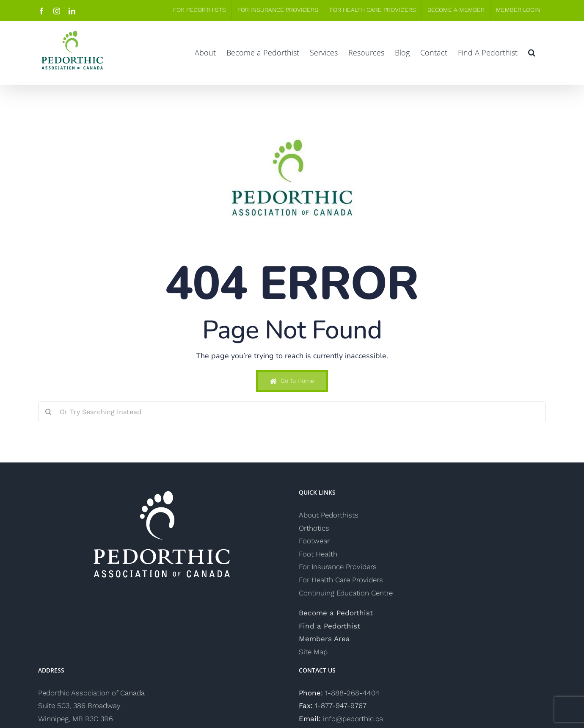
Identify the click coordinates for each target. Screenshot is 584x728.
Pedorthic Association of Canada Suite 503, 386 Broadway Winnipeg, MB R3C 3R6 (91, 706)
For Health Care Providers (341, 580)
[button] (532, 53)
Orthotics (314, 528)
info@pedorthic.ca (353, 719)
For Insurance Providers (338, 567)
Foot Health (318, 554)
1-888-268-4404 (352, 693)
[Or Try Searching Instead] (292, 412)
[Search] (49, 412)
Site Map (313, 652)
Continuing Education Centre (346, 593)
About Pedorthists (329, 515)
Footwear (314, 541)
